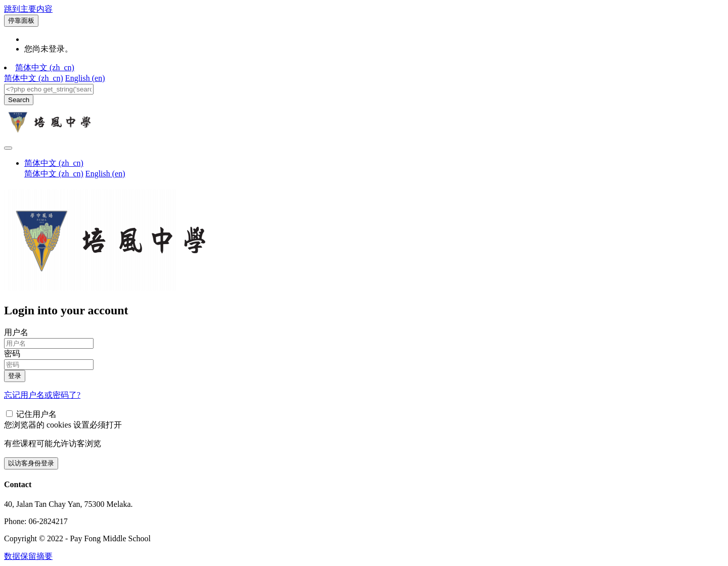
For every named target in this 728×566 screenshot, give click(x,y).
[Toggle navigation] (8, 148)
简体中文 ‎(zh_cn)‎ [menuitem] (34, 78)
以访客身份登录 (31, 463)
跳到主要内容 (28, 9)
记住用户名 (36, 414)
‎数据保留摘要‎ (28, 556)
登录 (15, 376)
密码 (12, 353)
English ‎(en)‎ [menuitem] (85, 78)
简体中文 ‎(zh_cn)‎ (45, 67)
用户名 (16, 332)
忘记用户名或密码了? (42, 395)
